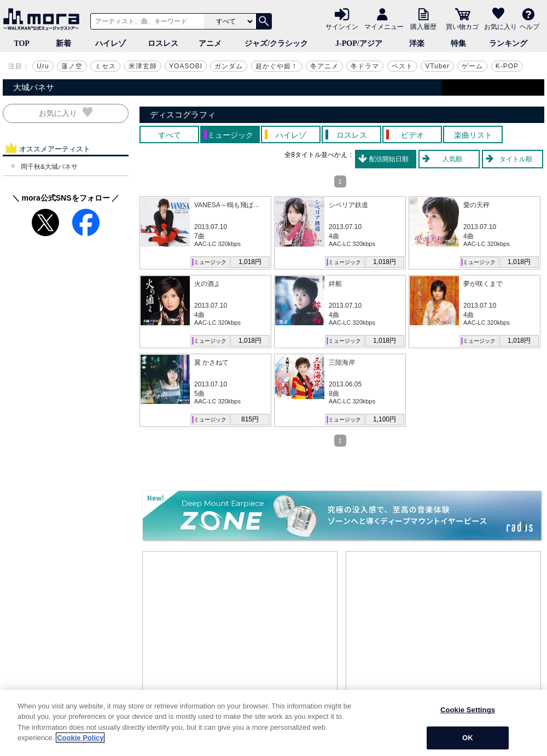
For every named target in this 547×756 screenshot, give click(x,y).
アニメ (210, 43)
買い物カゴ (462, 26)
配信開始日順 (389, 159)
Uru (43, 66)
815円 (250, 419)
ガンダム (229, 66)
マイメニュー (384, 26)
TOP (22, 43)
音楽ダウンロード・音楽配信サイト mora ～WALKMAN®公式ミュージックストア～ (44, 19)
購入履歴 (423, 26)
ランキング (508, 43)
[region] (273, 723)
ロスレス (163, 43)
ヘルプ (529, 26)
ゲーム (472, 66)
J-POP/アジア (359, 43)
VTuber (437, 66)
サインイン (342, 26)
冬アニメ (324, 66)
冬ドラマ (365, 66)
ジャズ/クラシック (276, 43)
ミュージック (210, 262)
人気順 (452, 159)
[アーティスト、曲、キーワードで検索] (146, 21)
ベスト (402, 66)
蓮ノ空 (72, 66)
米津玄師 (143, 66)
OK (468, 738)
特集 (458, 43)
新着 (63, 43)
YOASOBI (186, 66)
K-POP (507, 66)
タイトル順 (516, 159)
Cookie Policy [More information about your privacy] (80, 738)
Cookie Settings (468, 710)
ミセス (105, 66)
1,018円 (250, 262)
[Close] (535, 723)
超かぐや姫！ (277, 66)
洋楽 (417, 43)
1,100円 (385, 419)
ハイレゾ (110, 43)
